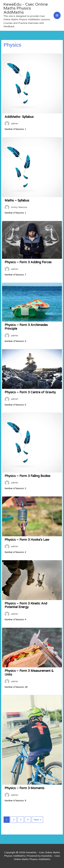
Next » (37, 820)
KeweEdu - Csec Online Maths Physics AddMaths (26, 8)
